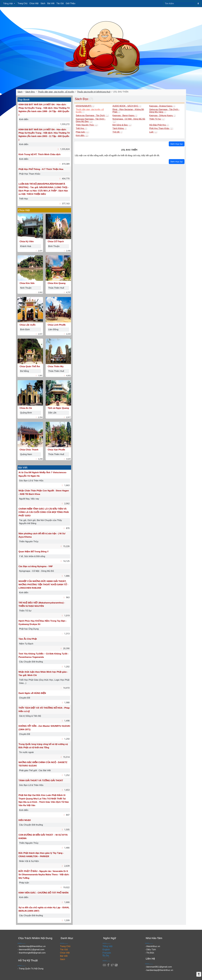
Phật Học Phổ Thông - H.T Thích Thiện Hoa (41, 169)
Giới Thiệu (70, 3)
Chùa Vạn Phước (56, 450)
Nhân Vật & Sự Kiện (29, 861)
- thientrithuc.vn (153, 946)
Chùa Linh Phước (57, 325)
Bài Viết (51, 3)
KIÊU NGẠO (25, 820)
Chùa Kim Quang (57, 283)
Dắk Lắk (52, 413)
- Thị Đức (150, 953)
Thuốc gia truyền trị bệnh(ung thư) (94, 92)
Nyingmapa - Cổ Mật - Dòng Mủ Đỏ (36, 571)
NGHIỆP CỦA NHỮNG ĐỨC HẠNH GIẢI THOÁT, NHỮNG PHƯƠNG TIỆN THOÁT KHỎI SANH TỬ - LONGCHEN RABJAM (43, 585)
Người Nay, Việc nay (29, 499)
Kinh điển (24, 119)
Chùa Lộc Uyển (28, 325)
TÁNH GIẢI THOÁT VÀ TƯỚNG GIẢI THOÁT (41, 781)
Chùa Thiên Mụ (56, 366)
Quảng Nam (26, 454)
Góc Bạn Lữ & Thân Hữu (31, 481)
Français (107, 953)
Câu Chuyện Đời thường (31, 662)
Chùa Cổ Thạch (56, 241)
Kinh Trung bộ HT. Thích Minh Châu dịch (40, 154)
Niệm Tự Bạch (26, 644)
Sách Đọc (30, 92)
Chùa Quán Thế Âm (30, 366)
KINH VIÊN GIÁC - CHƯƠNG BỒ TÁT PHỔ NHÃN (43, 893)
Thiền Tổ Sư (25, 611)
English (106, 950)
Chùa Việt (34, 3)
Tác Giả (60, 3)
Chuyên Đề (25, 698)
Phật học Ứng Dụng (29, 629)
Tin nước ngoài (26, 752)
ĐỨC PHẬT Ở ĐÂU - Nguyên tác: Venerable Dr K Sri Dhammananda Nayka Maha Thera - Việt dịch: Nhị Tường (44, 875)
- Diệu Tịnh (150, 950)
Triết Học (24, 199)
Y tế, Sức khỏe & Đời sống (32, 556)
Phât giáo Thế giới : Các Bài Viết (35, 770)
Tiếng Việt (8, 3)
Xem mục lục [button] (177, 144)
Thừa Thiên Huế (56, 288)
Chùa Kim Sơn (27, 283)
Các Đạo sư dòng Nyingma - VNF (36, 566)
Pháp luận (24, 883)
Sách (43, 3)
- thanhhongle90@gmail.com (32, 953)
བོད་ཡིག (106, 956)
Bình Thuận (54, 246)
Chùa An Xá (26, 408)
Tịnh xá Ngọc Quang (58, 408)
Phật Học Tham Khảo (30, 174)
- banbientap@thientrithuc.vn (32, 946)
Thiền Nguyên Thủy (29, 542)
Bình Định (25, 329)
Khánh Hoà (26, 246)
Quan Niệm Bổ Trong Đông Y (34, 552)
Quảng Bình (26, 413)
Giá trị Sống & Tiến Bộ (30, 716)
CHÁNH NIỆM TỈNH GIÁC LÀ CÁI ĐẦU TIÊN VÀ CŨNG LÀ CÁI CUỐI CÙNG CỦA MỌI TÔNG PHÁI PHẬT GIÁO (44, 512)
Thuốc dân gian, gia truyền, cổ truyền (56, 92)
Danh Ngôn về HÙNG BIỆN (32, 693)
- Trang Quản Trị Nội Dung (30, 969)
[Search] (180, 3)
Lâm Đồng (53, 329)
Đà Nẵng (24, 371)
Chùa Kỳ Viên (27, 241)
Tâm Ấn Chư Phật (28, 639)
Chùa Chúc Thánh (29, 450)
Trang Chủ (23, 3)
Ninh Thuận (26, 288)
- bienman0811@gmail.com (31, 950)
